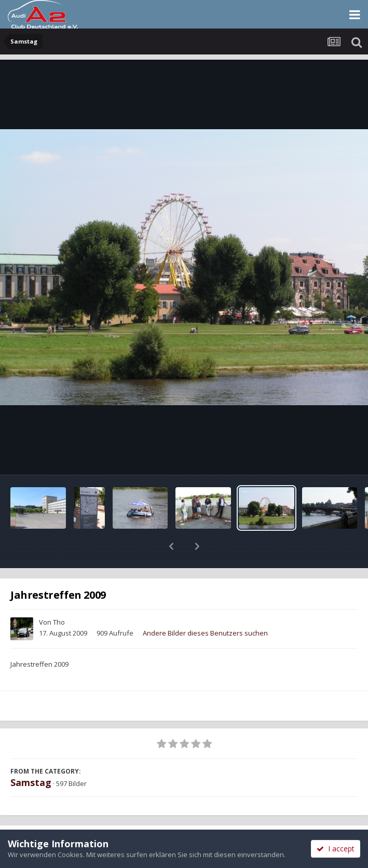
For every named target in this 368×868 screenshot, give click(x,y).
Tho (59, 595)
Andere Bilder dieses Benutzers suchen (205, 606)
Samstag (31, 755)
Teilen (92, 817)
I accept (336, 849)
